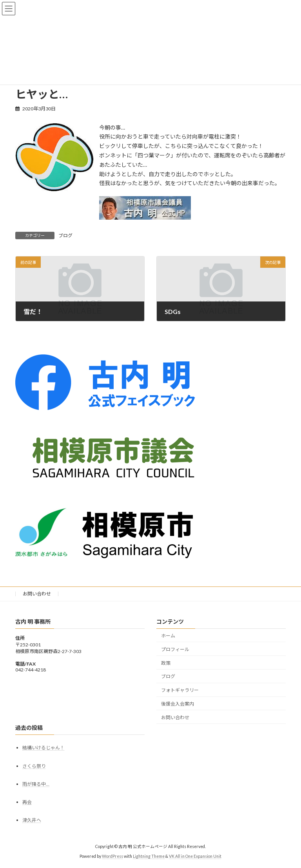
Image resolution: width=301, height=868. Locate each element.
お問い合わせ (37, 594)
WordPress (112, 856)
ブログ (65, 235)
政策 (166, 663)
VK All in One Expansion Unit (195, 856)
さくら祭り (34, 766)
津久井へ (32, 820)
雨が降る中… (36, 784)
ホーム (168, 636)
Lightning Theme (149, 856)
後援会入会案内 (178, 704)
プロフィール (175, 649)
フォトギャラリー (180, 690)
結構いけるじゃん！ (44, 748)
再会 (27, 802)
